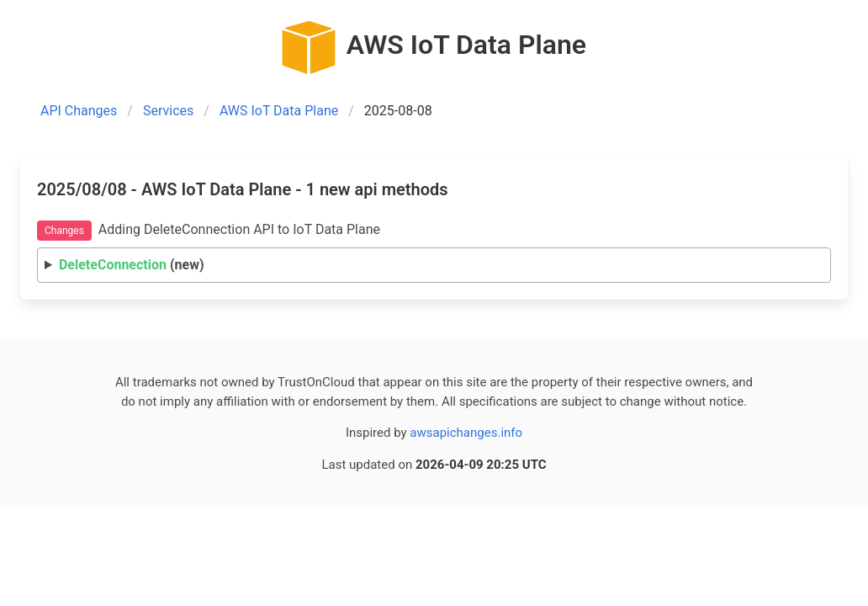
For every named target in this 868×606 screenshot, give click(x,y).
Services (168, 111)
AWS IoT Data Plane (279, 111)
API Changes (79, 111)
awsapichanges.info (466, 433)
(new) (132, 265)
